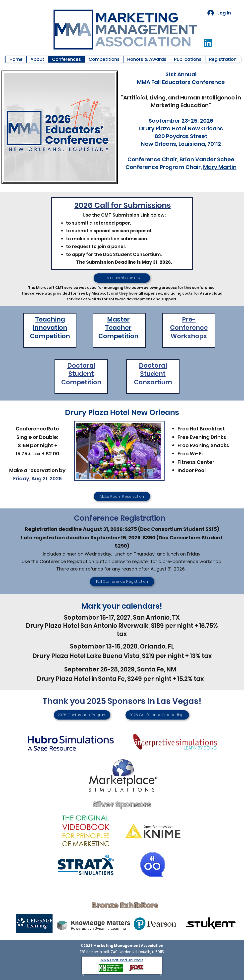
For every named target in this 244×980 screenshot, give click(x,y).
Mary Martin (220, 167)
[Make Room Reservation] (122, 496)
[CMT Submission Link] (122, 278)
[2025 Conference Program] (82, 715)
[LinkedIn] (208, 43)
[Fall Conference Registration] (122, 582)
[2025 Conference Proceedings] (157, 715)
